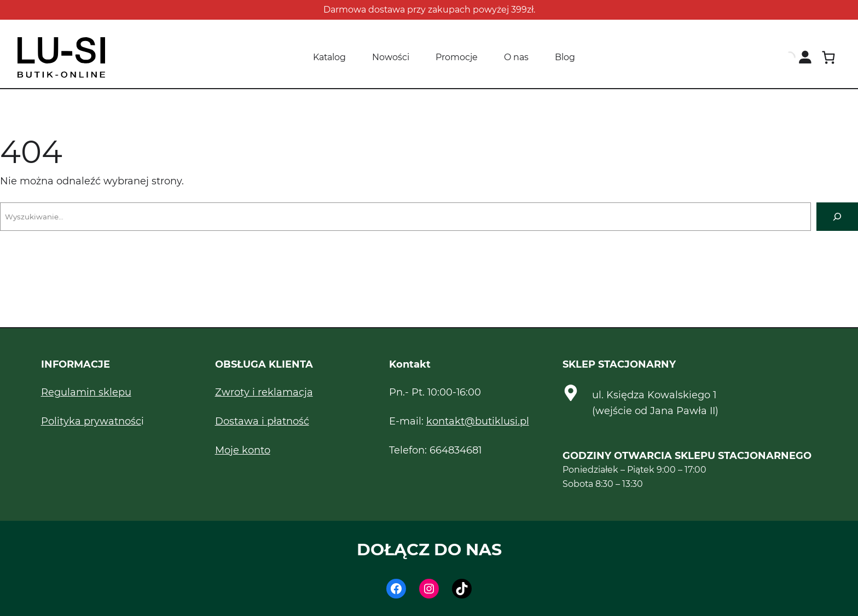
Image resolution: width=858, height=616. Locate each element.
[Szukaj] (837, 217)
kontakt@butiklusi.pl (478, 421)
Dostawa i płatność (262, 421)
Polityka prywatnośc (91, 421)
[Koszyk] (828, 57)
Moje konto (243, 450)
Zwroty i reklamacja (264, 392)
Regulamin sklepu (86, 392)
